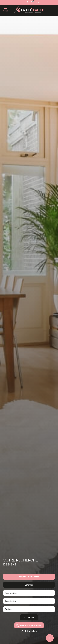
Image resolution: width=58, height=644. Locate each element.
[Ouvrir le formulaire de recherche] (29, 619)
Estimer (29, 586)
